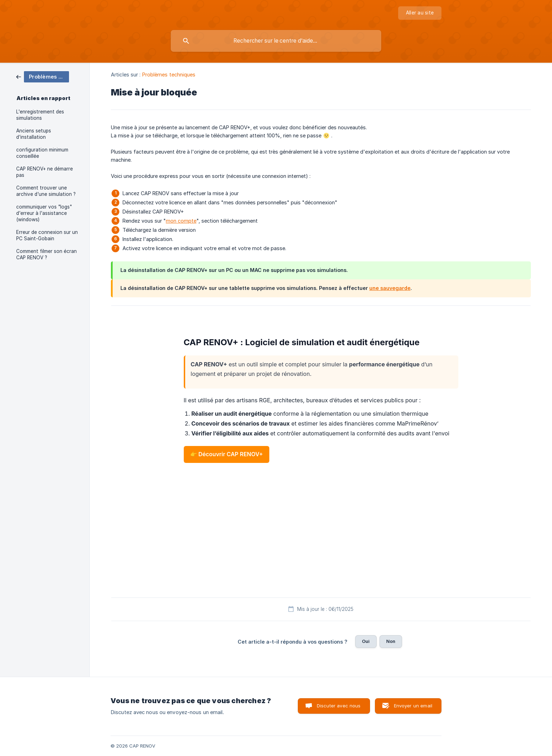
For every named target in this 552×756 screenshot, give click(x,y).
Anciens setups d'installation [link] (34, 134)
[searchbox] (276, 41)
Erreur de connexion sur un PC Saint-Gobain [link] (47, 235)
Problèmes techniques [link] (169, 75)
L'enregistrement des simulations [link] (40, 115)
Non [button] (391, 641)
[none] (420, 13)
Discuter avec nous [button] (339, 706)
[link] (43, 76)
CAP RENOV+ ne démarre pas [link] (45, 172)
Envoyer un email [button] (413, 706)
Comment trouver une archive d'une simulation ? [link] (46, 191)
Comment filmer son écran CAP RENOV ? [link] (46, 254)
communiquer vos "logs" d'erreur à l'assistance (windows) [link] (44, 213)
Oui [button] (366, 641)
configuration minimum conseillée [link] (42, 153)
